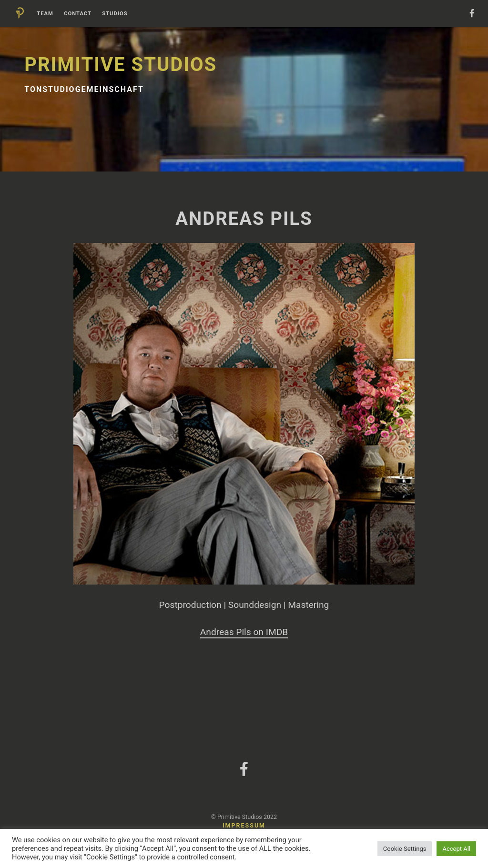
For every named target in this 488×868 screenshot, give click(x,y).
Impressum (244, 825)
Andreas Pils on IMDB (244, 632)
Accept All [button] (456, 849)
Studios (115, 14)
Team (45, 14)
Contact (78, 14)
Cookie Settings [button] (405, 849)
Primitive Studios (121, 65)
